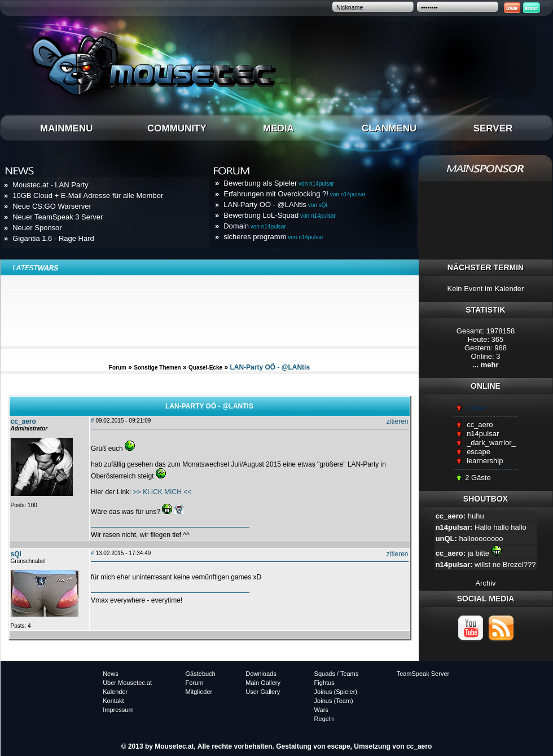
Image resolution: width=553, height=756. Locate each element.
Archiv (485, 583)
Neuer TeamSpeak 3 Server (58, 217)
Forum (118, 368)
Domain (254, 226)
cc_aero (480, 425)
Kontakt (113, 701)
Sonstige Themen (157, 368)
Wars (321, 710)
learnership (485, 461)
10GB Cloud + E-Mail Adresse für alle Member (88, 195)
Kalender (115, 692)
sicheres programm (273, 237)
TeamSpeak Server (423, 674)
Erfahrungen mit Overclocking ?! (294, 194)
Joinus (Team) (334, 701)
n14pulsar (483, 434)
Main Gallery (263, 683)
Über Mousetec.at (127, 683)
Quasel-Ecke (205, 368)
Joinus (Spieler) (336, 692)
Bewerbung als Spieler (279, 183)
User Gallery (263, 692)
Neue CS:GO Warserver (52, 206)
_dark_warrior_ (491, 443)
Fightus (324, 683)
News (111, 674)
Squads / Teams (337, 674)
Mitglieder (199, 692)
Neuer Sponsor (37, 228)
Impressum (118, 710)
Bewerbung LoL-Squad (280, 215)
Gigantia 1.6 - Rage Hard (53, 238)
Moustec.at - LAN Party (50, 185)
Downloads (261, 674)
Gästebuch (201, 674)
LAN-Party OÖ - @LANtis (275, 205)
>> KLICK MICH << (162, 492)
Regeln (324, 719)
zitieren (398, 421)
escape (479, 452)
